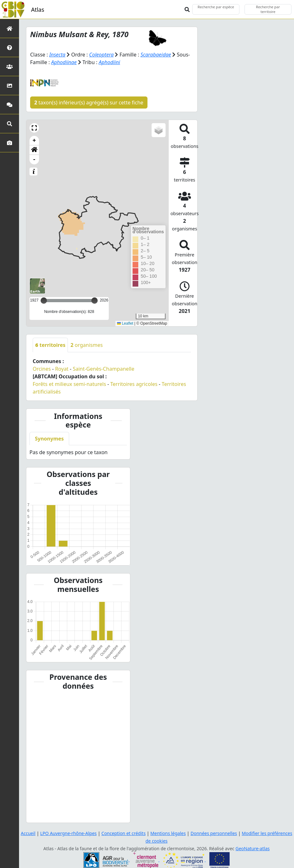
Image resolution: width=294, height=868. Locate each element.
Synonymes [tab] (49, 439)
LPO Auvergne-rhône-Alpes (69, 833)
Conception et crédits (124, 833)
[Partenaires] (10, 66)
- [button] (34, 160)
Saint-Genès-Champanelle (103, 369)
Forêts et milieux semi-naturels (69, 384)
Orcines (42, 369)
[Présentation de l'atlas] (10, 47)
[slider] (95, 301)
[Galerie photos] (10, 143)
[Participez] (10, 105)
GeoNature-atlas (252, 848)
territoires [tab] (50, 345)
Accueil (28, 833)
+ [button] (34, 141)
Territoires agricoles (134, 384)
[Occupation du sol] (10, 86)
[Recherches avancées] (10, 124)
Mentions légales (168, 833)
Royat (62, 369)
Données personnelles (214, 833)
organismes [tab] (87, 345)
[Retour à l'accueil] (10, 28)
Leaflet (125, 323)
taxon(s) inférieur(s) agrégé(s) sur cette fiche (89, 103)
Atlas (38, 10)
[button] (34, 128)
